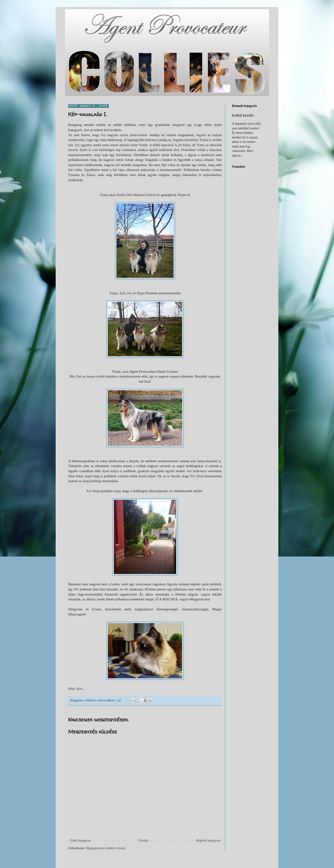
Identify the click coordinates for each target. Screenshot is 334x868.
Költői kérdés (243, 115)
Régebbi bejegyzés (208, 841)
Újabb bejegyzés (80, 841)
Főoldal (143, 841)
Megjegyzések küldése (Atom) (106, 848)
